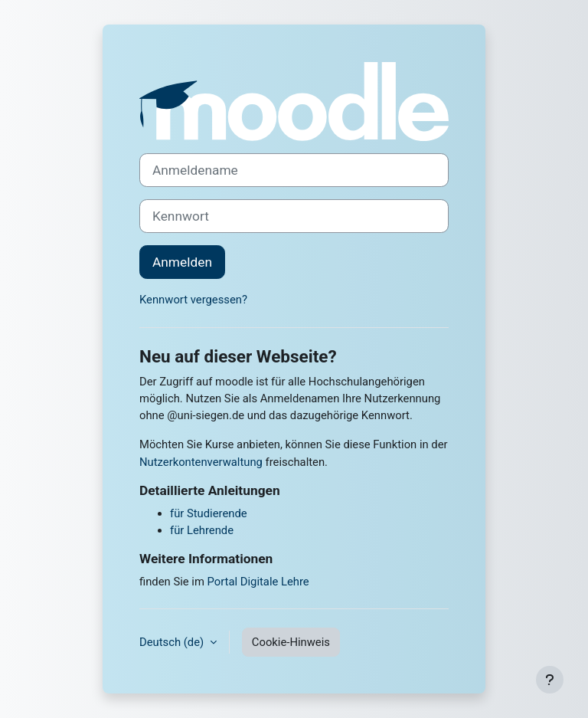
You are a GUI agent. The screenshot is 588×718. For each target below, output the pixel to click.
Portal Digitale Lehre (258, 582)
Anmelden (182, 262)
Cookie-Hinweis (291, 642)
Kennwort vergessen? (193, 300)
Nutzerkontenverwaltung (201, 462)
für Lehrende (202, 530)
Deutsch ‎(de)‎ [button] (173, 642)
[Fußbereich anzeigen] (550, 680)
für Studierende (209, 513)
